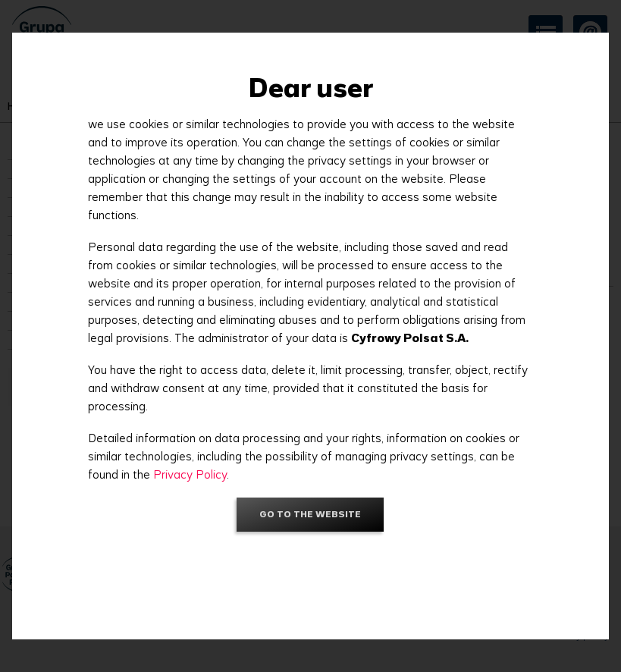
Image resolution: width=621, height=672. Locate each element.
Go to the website (310, 514)
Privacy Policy (190, 474)
